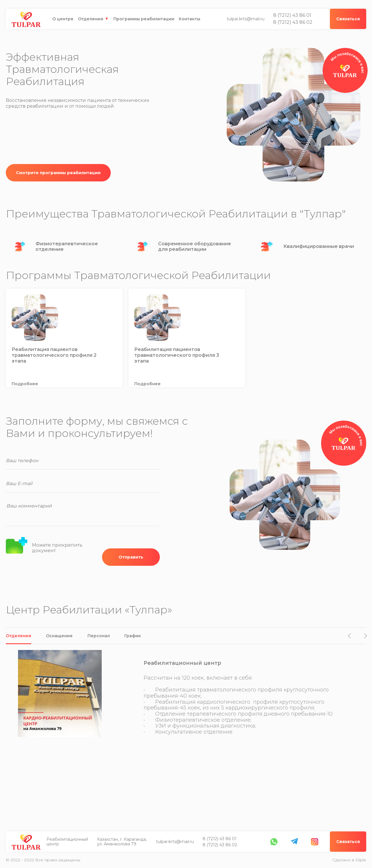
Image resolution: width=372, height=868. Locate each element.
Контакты (189, 19)
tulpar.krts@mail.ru (246, 19)
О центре (63, 19)
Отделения (91, 19)
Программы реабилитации (144, 19)
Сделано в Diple (349, 860)
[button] (351, 636)
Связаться (348, 842)
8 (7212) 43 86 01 (292, 15)
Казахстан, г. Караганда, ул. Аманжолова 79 (122, 842)
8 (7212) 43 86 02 (293, 22)
